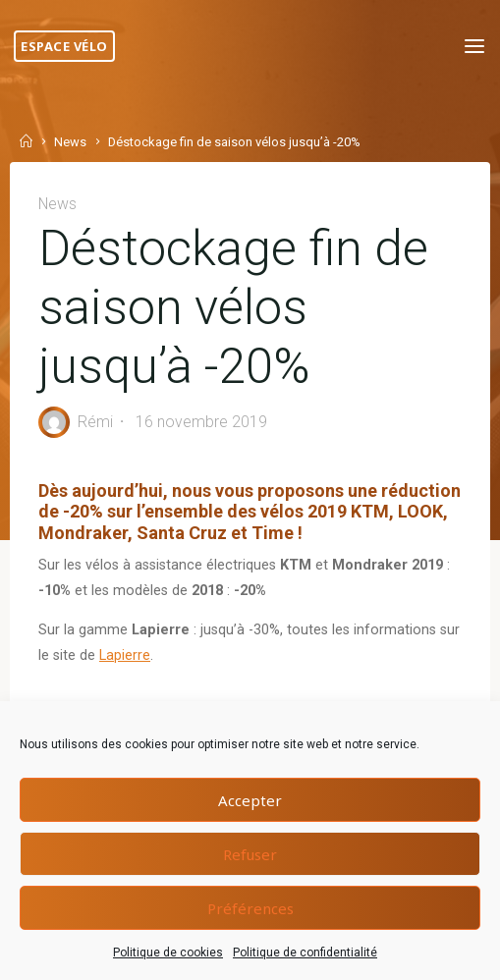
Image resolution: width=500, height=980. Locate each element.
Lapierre (125, 655)
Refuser (250, 854)
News (70, 143)
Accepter (250, 800)
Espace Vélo (64, 46)
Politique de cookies (168, 953)
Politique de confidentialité (305, 953)
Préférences (250, 908)
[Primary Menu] (474, 47)
